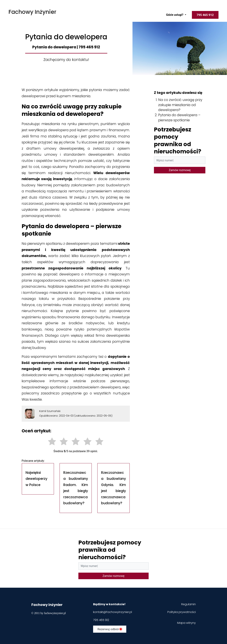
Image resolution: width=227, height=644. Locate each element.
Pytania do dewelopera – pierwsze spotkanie (179, 118)
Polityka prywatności (182, 612)
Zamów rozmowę (180, 170)
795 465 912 (101, 620)
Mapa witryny (186, 623)
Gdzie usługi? (175, 15)
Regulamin (188, 604)
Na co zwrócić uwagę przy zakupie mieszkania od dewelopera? (180, 105)
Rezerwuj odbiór (110, 629)
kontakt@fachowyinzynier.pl (113, 612)
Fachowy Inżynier (32, 12)
